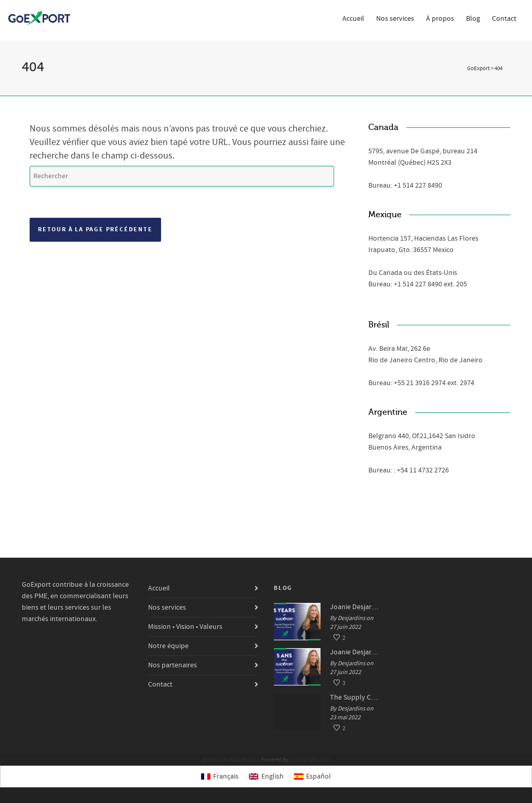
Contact (504, 19)
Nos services (395, 19)
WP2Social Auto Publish (231, 760)
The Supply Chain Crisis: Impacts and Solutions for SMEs (355, 697)
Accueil (353, 19)
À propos (440, 19)
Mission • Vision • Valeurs (185, 627)
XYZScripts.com (311, 760)
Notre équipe (168, 646)
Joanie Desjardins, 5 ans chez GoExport (355, 652)
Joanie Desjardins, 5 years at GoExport (355, 607)
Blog (473, 19)
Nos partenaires (172, 665)
